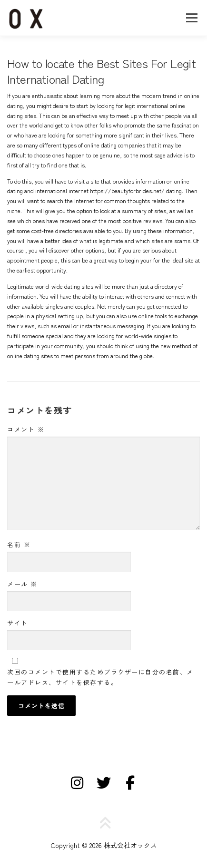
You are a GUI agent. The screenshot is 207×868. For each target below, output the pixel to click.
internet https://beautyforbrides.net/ (117, 191)
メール (22, 584)
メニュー (192, 18)
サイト (18, 623)
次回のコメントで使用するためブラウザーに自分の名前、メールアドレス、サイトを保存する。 (100, 677)
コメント (26, 429)
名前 (19, 544)
